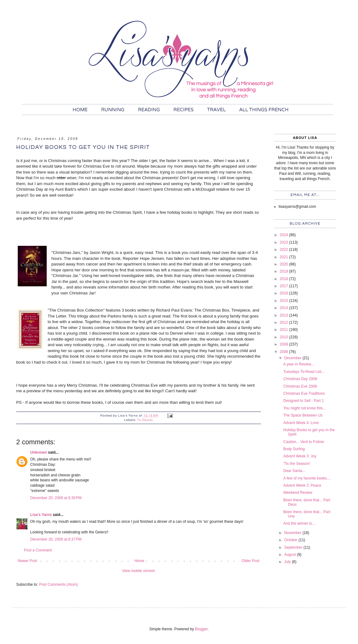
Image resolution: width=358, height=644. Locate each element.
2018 (285, 279)
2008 (285, 352)
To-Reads (145, 420)
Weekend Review (298, 493)
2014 (285, 308)
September (294, 547)
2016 (285, 293)
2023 (285, 242)
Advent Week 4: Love (301, 423)
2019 (285, 271)
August (291, 555)
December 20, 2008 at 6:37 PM (56, 539)
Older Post (250, 561)
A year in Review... (299, 364)
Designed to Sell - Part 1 (304, 401)
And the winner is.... (300, 523)
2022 (285, 250)
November (293, 533)
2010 (285, 337)
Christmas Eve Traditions (304, 394)
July (288, 562)
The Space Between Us (303, 415)
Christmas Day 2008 (300, 379)
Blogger (201, 629)
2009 (285, 344)
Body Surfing (294, 449)
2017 (285, 286)
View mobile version (139, 571)
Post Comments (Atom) (58, 584)
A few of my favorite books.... (307, 478)
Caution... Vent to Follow (304, 442)
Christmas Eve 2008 (300, 386)
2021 (285, 257)
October (291, 540)
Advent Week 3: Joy (300, 456)
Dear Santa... (294, 471)
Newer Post (27, 561)
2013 (285, 315)
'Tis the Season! (297, 464)
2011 (285, 330)
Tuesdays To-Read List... (304, 372)
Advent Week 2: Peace (302, 485)
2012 (285, 322)
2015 (285, 301)
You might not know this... (304, 408)
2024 (285, 235)
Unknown (39, 452)
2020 (285, 264)
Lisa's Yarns (41, 515)
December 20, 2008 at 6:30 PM (56, 498)
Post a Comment (38, 550)
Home (139, 561)
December (293, 358)
